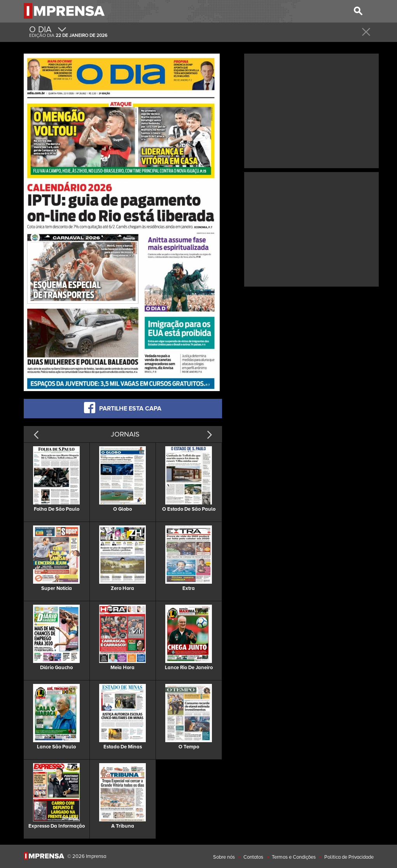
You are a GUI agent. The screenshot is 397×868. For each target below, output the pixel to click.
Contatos (253, 857)
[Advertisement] (311, 110)
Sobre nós (224, 857)
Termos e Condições (294, 857)
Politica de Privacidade (349, 857)
